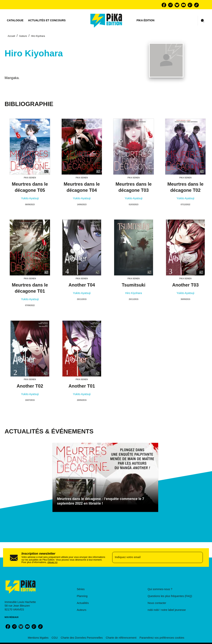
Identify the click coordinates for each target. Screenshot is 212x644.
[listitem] (164, 5)
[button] (105, 477)
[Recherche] (203, 21)
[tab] (15, 21)
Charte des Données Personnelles (82, 638)
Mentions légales (38, 638)
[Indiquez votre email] (153, 558)
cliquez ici (52, 562)
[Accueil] (106, 21)
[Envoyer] (198, 558)
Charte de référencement (121, 638)
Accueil (11, 36)
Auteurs (23, 36)
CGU (55, 638)
